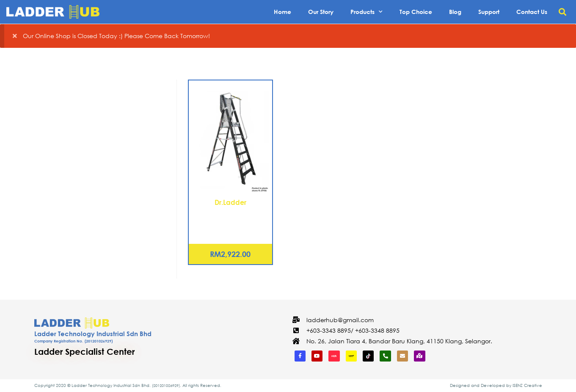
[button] (563, 12)
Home (282, 12)
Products (367, 12)
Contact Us (532, 12)
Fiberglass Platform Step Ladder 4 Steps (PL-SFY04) (230, 218)
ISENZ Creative (527, 385)
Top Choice (416, 12)
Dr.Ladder (230, 202)
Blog (455, 12)
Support (489, 12)
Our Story (321, 12)
